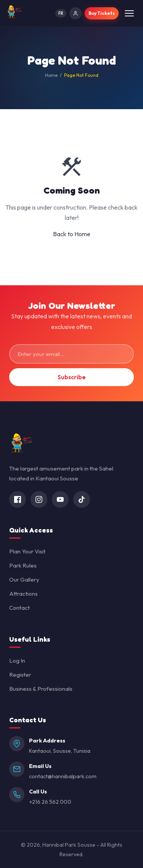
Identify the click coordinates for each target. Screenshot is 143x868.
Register (20, 675)
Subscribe (72, 377)
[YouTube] (60, 499)
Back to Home (72, 234)
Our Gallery (24, 579)
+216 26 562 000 (50, 802)
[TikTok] (82, 499)
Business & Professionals (41, 689)
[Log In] (76, 13)
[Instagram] (39, 499)
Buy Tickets (102, 13)
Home (51, 75)
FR (61, 13)
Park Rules (23, 565)
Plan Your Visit (27, 551)
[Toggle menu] (129, 13)
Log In (17, 661)
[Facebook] (18, 499)
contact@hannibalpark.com (63, 776)
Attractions (23, 594)
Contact (19, 608)
